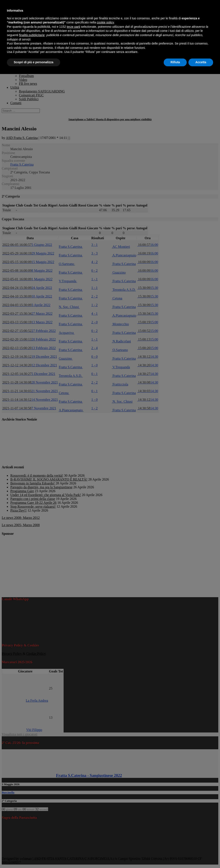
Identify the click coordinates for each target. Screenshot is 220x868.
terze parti (73, 27)
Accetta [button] (201, 62)
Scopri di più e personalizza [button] (34, 62)
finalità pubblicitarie (32, 35)
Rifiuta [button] (175, 62)
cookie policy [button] (105, 22)
